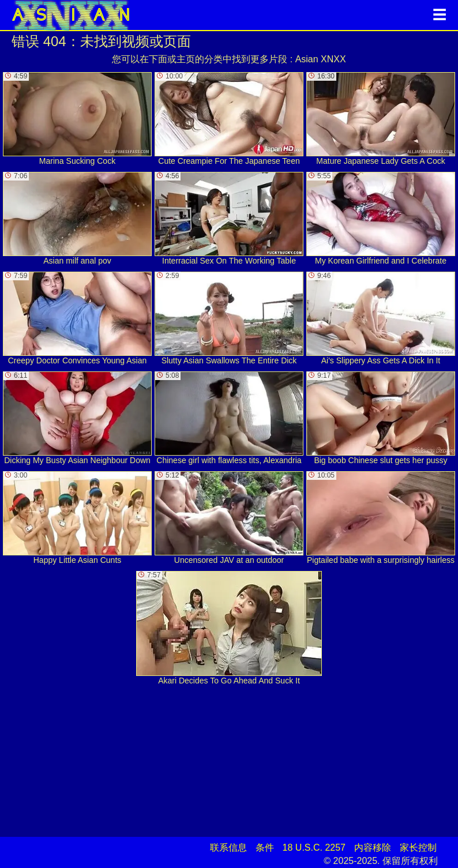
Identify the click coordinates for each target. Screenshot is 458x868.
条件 (265, 848)
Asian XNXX (321, 59)
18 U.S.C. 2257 (314, 848)
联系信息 (228, 848)
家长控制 (418, 848)
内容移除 (373, 848)
